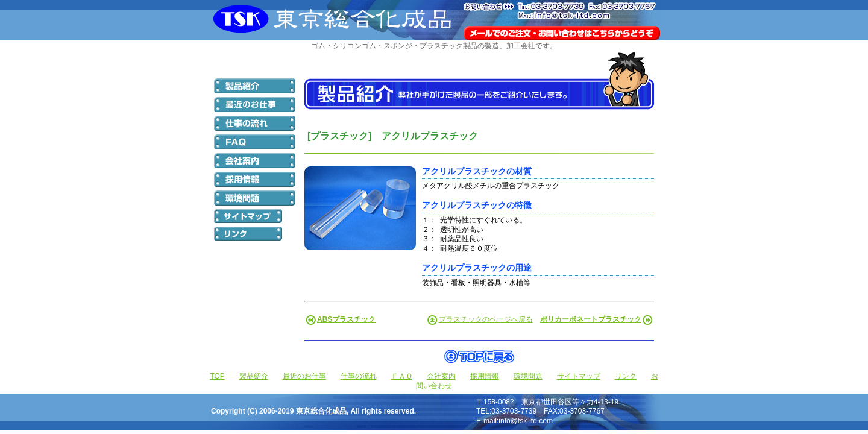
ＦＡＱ (402, 376)
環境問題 (528, 376)
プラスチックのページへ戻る (486, 319)
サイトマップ (579, 376)
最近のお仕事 (304, 376)
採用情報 (485, 376)
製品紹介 (254, 376)
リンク (626, 376)
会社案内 (441, 376)
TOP (217, 376)
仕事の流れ (359, 376)
